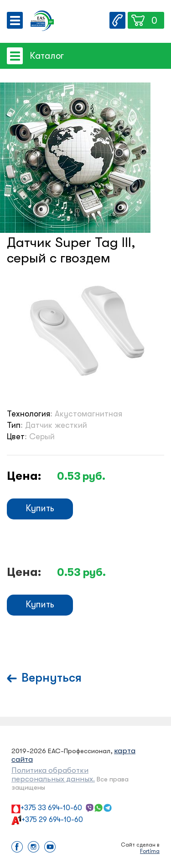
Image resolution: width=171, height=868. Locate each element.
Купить (40, 508)
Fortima (150, 851)
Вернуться (52, 678)
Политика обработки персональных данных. (53, 775)
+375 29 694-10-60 (52, 820)
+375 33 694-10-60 (51, 808)
